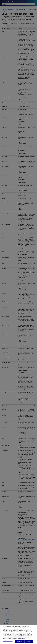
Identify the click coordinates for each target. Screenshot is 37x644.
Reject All (29, 641)
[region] (18, 634)
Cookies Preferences (8, 641)
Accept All (19, 641)
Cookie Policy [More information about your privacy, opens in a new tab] (21, 638)
